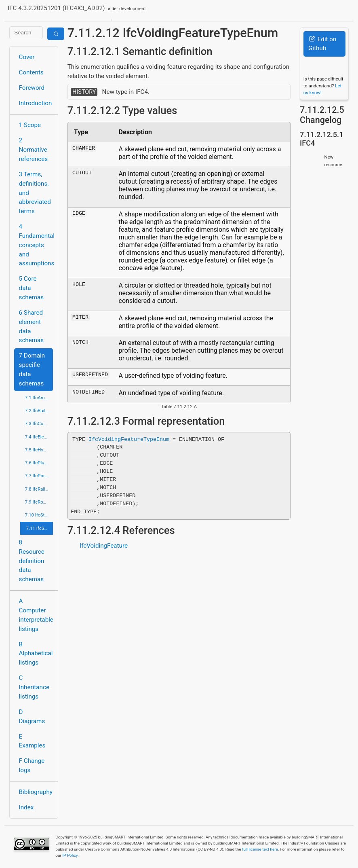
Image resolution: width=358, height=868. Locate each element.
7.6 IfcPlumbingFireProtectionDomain (39, 463)
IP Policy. (70, 855)
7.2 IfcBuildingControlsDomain (39, 411)
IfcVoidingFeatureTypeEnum (129, 439)
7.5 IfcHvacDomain (39, 450)
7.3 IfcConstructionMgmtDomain (39, 423)
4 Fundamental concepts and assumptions (36, 245)
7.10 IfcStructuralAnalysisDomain (39, 515)
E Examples (32, 741)
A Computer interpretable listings (36, 615)
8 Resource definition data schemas (32, 561)
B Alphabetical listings (36, 654)
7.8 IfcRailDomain (39, 489)
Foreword (32, 88)
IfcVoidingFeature (104, 546)
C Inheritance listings (34, 687)
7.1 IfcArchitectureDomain (39, 398)
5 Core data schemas (32, 288)
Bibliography (36, 792)
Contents (31, 72)
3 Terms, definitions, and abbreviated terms (35, 193)
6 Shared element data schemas (32, 326)
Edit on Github (322, 44)
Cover (27, 57)
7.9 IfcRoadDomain (39, 502)
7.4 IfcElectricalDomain (39, 437)
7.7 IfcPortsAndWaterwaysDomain (39, 476)
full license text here (260, 849)
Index (26, 807)
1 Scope (30, 125)
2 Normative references (34, 150)
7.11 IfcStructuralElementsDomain (40, 528)
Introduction (36, 103)
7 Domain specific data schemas (32, 369)
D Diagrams (32, 717)
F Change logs (32, 765)
